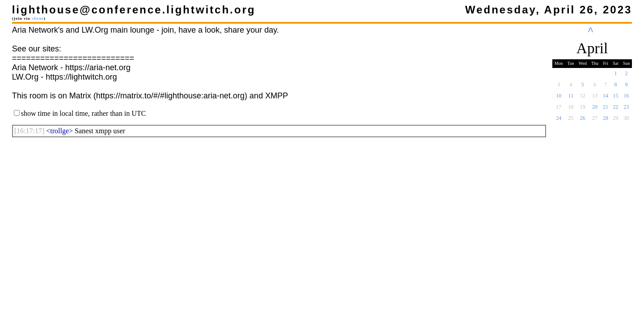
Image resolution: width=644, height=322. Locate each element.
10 (559, 98)
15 (615, 98)
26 (583, 121)
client (38, 18)
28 (606, 121)
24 (559, 121)
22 (615, 110)
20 (595, 110)
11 (571, 98)
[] (30, 131)
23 (627, 110)
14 (606, 98)
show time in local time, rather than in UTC (84, 113)
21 (606, 110)
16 (627, 98)
